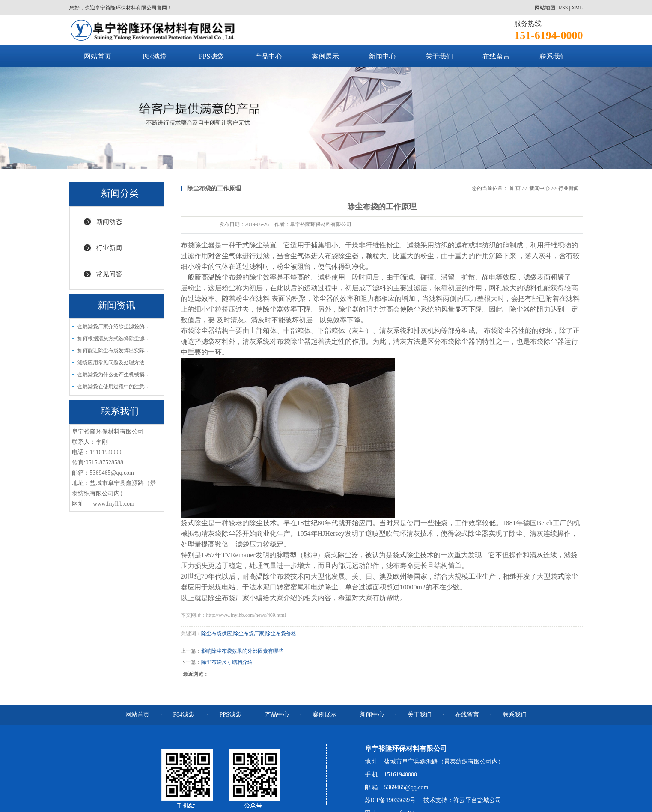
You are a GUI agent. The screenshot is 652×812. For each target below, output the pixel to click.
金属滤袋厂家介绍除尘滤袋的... (113, 327)
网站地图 (545, 8)
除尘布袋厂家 (249, 634)
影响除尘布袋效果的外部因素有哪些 (242, 651)
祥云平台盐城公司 (477, 800)
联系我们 (553, 56)
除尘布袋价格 (281, 634)
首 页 (515, 188)
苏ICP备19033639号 (390, 800)
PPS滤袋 (212, 56)
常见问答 (109, 274)
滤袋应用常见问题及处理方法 (111, 363)
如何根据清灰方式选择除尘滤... (113, 339)
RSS (563, 8)
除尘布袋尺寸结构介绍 (227, 662)
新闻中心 (382, 56)
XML (577, 8)
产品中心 (268, 56)
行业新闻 (109, 248)
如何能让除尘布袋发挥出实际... (113, 351)
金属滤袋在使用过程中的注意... (113, 387)
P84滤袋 (155, 56)
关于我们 (439, 56)
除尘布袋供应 (217, 634)
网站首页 (98, 56)
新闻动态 (109, 222)
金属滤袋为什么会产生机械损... (113, 375)
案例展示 (325, 56)
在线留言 (496, 56)
